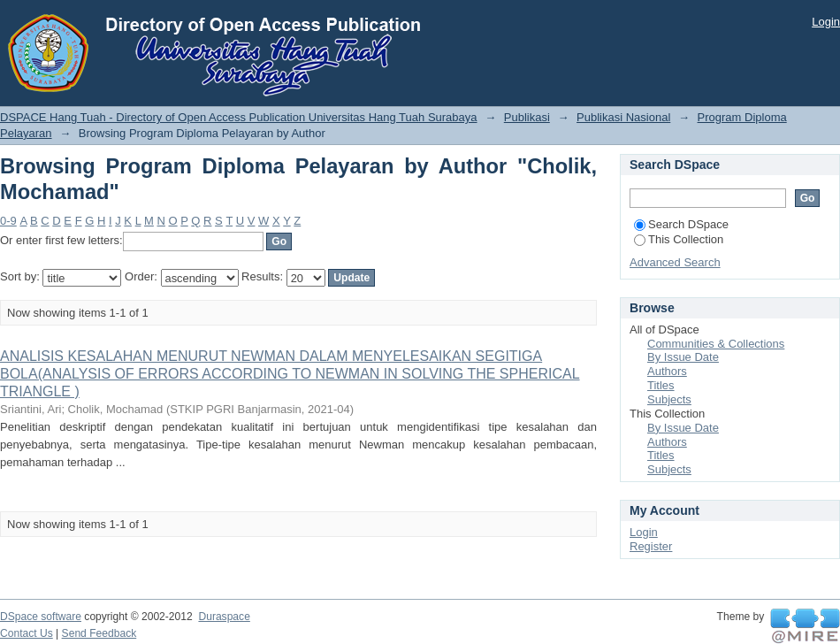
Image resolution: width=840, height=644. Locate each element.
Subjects (669, 399)
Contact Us (27, 633)
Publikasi (527, 117)
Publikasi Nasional (623, 117)
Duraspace (224, 617)
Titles (661, 385)
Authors (667, 371)
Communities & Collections (716, 344)
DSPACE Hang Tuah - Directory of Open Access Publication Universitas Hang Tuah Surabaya (239, 117)
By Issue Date (683, 357)
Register (651, 546)
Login (826, 22)
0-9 (8, 221)
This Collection (679, 239)
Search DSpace (681, 224)
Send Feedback (99, 633)
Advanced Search (675, 262)
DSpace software (41, 617)
